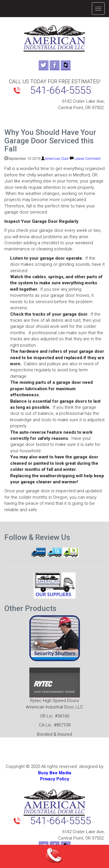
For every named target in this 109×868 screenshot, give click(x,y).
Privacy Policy (55, 779)
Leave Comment (87, 159)
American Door (57, 159)
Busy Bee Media (55, 773)
